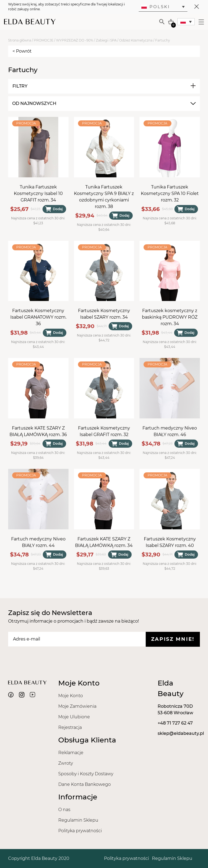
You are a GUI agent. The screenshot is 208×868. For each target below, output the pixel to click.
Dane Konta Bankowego (84, 784)
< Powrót (22, 51)
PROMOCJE (44, 40)
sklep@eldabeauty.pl (181, 733)
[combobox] (103, 104)
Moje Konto (71, 696)
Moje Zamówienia (77, 706)
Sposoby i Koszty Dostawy (86, 774)
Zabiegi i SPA (106, 40)
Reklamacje (71, 753)
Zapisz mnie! (173, 639)
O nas (64, 810)
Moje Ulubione (74, 717)
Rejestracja (70, 727)
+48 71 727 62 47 (175, 723)
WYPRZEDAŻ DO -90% (75, 40)
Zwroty (66, 763)
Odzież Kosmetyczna (136, 40)
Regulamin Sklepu (78, 820)
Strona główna (20, 40)
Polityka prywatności (80, 831)
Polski (156, 7)
